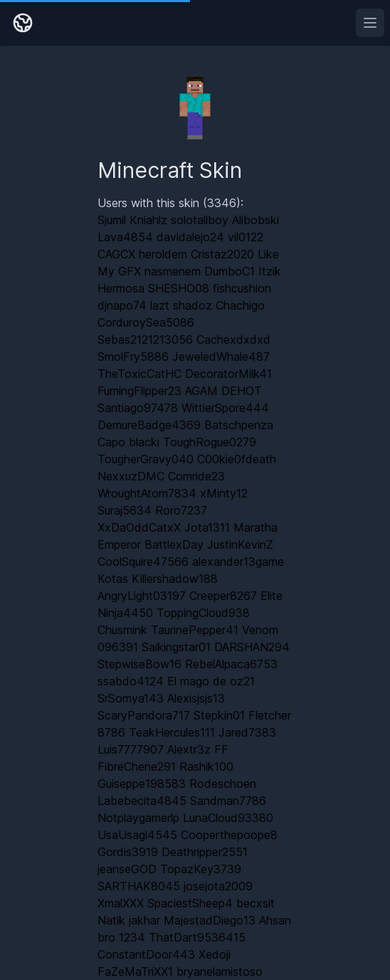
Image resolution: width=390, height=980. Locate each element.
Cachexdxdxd (233, 339)
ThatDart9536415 (197, 937)
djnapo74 (122, 305)
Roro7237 (181, 510)
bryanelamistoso (220, 971)
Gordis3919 (128, 852)
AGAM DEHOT (223, 391)
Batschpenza (239, 425)
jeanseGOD (127, 869)
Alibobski (255, 220)
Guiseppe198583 (142, 784)
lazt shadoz (181, 305)
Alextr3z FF (198, 749)
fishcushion (242, 288)
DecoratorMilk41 (228, 374)
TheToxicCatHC (139, 374)
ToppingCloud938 (203, 613)
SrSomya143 (131, 698)
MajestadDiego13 (210, 920)
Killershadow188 (175, 579)
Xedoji (215, 954)
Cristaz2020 (222, 254)
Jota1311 (207, 527)
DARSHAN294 (252, 647)
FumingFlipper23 (139, 391)
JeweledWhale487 (221, 357)
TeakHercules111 (172, 732)
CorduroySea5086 (146, 322)
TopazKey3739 (201, 869)
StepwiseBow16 (139, 664)
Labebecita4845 (142, 801)
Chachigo (240, 305)
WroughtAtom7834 (147, 493)
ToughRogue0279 (210, 442)
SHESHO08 (179, 288)
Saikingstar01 (176, 647)
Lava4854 (125, 237)
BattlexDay (174, 544)
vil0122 (246, 237)
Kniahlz (148, 220)
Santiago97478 (138, 408)
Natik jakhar (129, 920)
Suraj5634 (125, 510)
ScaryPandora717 (144, 715)
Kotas (113, 579)
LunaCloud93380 (228, 818)
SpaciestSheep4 (190, 903)
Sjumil (112, 220)
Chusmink (122, 630)
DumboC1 (230, 271)
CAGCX (116, 254)
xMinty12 (224, 493)
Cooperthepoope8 (229, 835)
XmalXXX (121, 903)
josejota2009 (218, 886)
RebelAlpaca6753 (231, 664)
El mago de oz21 (211, 681)
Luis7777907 (131, 749)
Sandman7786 (228, 801)
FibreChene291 (137, 766)
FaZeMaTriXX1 (135, 971)
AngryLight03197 (142, 596)
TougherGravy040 (146, 459)
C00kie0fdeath (237, 459)
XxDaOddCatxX (139, 527)
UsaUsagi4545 (137, 835)
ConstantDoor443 (146, 954)
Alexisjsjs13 (196, 698)
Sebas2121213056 (145, 339)
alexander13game (238, 562)
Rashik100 (206, 766)
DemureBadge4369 (149, 425)
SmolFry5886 (133, 357)
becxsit (255, 903)
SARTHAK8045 (139, 886)
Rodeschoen (223, 784)
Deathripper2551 (205, 852)
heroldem (163, 254)
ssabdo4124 (131, 681)
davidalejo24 (190, 237)
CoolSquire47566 (143, 562)
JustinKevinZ (240, 544)
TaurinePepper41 (195, 630)
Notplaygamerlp (138, 818)
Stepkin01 (219, 715)
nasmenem (173, 271)
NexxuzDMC (131, 476)
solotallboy (200, 220)
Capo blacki (128, 442)
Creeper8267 (223, 596)
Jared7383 (247, 732)
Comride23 (196, 476)
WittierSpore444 (225, 408)
